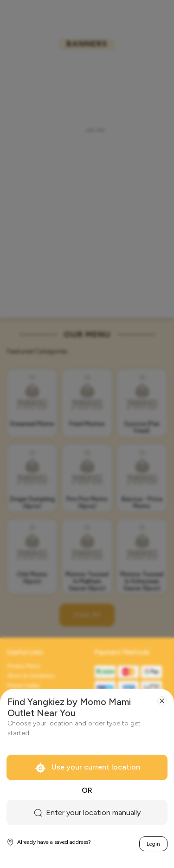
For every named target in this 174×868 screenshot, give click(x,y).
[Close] (162, 701)
